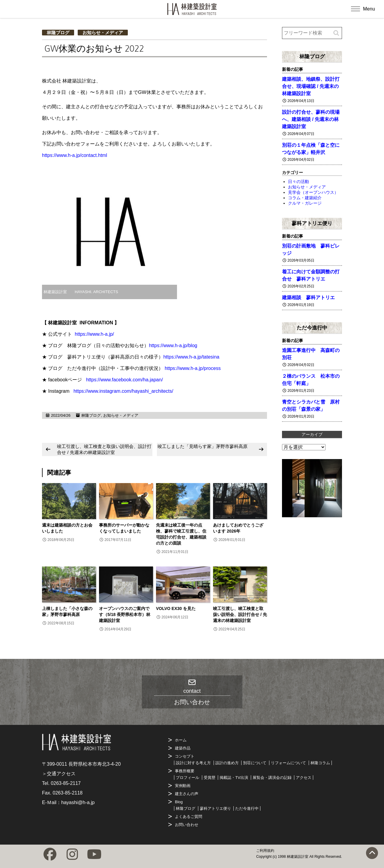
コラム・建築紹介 (305, 198)
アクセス (304, 778)
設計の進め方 (227, 763)
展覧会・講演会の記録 (272, 778)
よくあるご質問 (189, 817)
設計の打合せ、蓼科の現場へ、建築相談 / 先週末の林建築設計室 (311, 119)
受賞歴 (210, 778)
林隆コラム (320, 763)
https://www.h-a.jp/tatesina (191, 357)
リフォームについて (288, 763)
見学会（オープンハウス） (313, 192)
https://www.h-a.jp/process (193, 368)
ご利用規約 (265, 851)
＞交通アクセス (59, 774)
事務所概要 (185, 771)
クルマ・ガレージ (305, 203)
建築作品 (183, 748)
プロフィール (187, 778)
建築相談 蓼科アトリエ (308, 297)
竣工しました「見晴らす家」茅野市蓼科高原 (202, 446)
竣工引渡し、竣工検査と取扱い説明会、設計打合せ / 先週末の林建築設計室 (104, 449)
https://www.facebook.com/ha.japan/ (124, 380)
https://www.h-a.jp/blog (173, 345)
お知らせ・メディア (103, 33)
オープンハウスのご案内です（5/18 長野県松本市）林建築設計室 (125, 614)
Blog (179, 802)
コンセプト (185, 756)
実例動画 (183, 786)
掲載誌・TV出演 (234, 778)
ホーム (181, 740)
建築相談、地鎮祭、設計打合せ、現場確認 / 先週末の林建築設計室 (311, 86)
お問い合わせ (187, 825)
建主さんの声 (187, 794)
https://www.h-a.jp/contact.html (75, 155)
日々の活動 (298, 182)
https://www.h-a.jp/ (94, 334)
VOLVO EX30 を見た (178, 608)
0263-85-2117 (66, 783)
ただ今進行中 (312, 328)
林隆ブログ (58, 33)
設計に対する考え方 (193, 763)
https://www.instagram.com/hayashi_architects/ (123, 391)
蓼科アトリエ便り (312, 223)
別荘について (255, 763)
